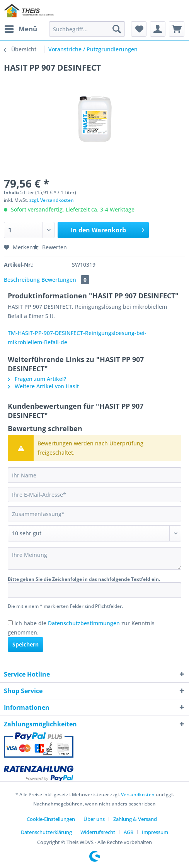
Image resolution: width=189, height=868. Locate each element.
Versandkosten (138, 794)
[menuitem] (20, 29)
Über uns (94, 819)
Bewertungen (65, 280)
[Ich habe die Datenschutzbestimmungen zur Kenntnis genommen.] (10, 623)
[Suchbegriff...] (87, 29)
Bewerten (50, 247)
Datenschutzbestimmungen (84, 623)
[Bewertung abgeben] (94, 533)
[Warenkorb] (177, 29)
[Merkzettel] (139, 29)
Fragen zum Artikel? (37, 379)
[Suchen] (117, 29)
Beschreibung (22, 280)
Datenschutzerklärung (46, 832)
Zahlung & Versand (135, 819)
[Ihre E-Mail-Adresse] (94, 494)
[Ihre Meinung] (94, 558)
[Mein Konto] (158, 29)
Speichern (26, 644)
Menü (21, 28)
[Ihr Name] (94, 475)
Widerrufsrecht (98, 832)
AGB (129, 832)
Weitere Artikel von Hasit (43, 386)
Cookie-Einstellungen (51, 819)
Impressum (155, 832)
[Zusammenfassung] (94, 514)
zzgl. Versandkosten (52, 200)
